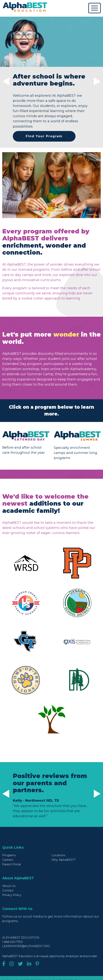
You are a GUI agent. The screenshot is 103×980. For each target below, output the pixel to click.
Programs (9, 855)
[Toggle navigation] (95, 8)
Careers (8, 860)
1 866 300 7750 (13, 942)
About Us (9, 886)
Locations (58, 855)
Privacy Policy (12, 895)
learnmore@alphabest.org (26, 946)
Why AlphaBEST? (64, 860)
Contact (8, 890)
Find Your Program (44, 136)
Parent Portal (11, 864)
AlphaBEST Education (21, 938)
